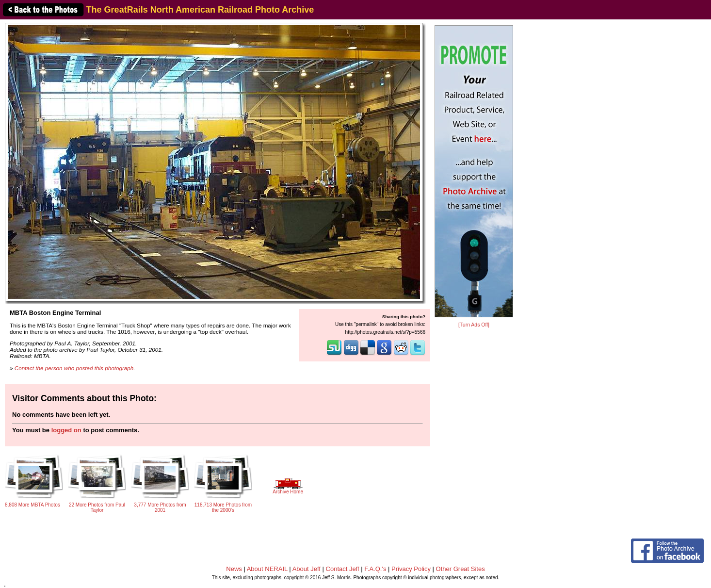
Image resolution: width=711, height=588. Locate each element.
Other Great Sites (461, 569)
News (234, 569)
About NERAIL (267, 569)
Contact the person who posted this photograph (74, 368)
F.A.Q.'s (375, 569)
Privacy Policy (411, 569)
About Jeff (307, 569)
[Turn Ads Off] (474, 325)
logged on (66, 430)
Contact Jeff (343, 569)
